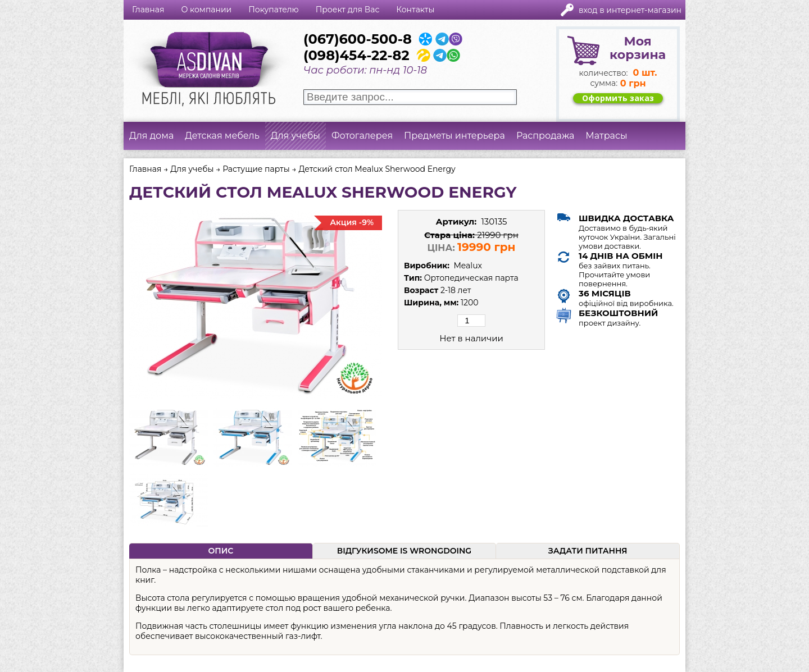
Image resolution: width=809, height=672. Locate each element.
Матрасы (606, 136)
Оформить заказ (618, 98)
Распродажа (545, 136)
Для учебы (296, 136)
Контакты (415, 10)
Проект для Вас (348, 10)
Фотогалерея (362, 136)
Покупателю (273, 10)
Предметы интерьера (455, 136)
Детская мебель (222, 136)
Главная (148, 10)
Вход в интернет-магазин (630, 10)
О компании (206, 10)
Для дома (151, 136)
